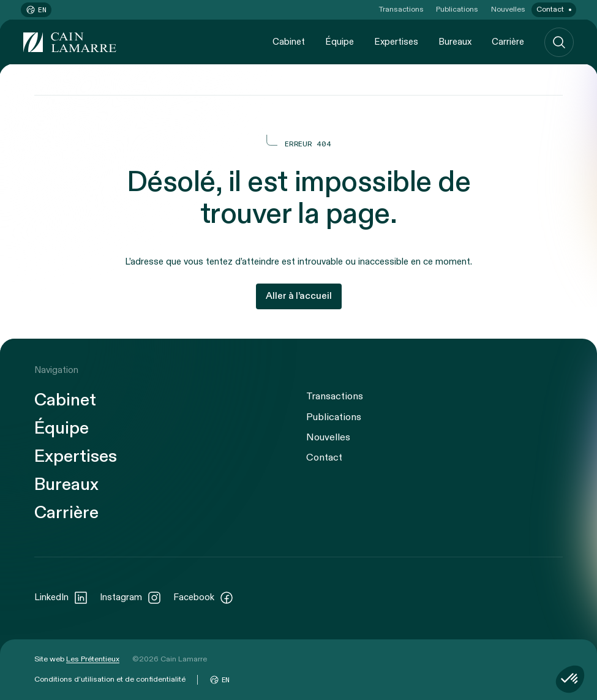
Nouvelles (508, 9)
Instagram (131, 598)
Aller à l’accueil (299, 296)
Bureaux (455, 42)
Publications (457, 9)
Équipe (340, 42)
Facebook (204, 598)
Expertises (396, 42)
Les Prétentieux (93, 659)
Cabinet (289, 42)
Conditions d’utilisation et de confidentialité (110, 679)
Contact (550, 9)
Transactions (401, 9)
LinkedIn (61, 598)
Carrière (508, 42)
